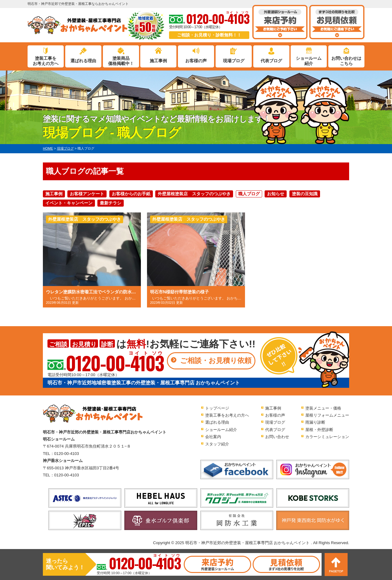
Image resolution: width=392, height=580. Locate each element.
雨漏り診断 (315, 422)
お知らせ (276, 194)
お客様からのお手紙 (131, 194)
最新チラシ (111, 203)
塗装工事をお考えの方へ (46, 61)
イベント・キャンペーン (69, 203)
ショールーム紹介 (309, 61)
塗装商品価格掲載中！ (121, 61)
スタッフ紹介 (217, 444)
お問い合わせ (277, 437)
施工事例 (158, 61)
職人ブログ (249, 194)
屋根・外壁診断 (319, 430)
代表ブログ (271, 61)
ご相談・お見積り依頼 (216, 361)
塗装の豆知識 (305, 194)
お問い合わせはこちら (346, 61)
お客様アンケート (87, 194)
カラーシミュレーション (327, 437)
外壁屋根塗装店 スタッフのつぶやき (194, 194)
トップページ (217, 408)
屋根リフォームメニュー (327, 415)
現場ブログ (234, 61)
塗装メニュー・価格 (323, 408)
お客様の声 (196, 61)
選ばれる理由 (83, 61)
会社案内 (213, 437)
